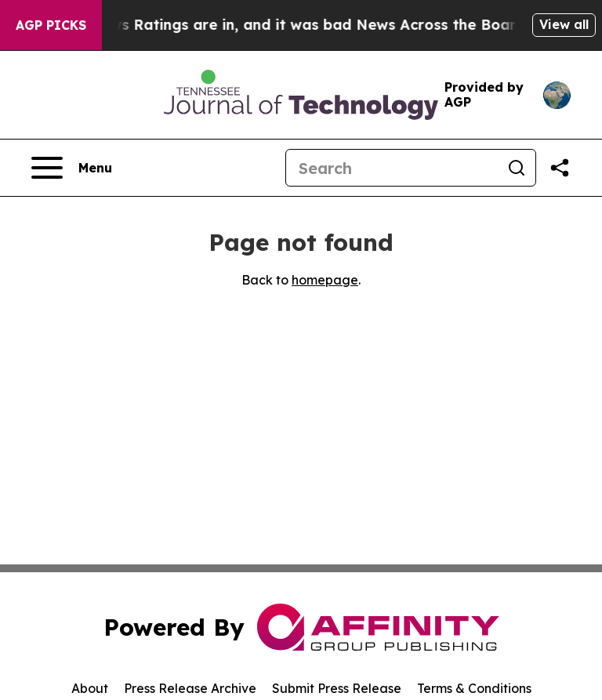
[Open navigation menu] (72, 168)
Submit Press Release (337, 688)
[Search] (392, 168)
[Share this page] (560, 168)
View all (564, 24)
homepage (325, 280)
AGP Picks (51, 25)
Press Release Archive (190, 688)
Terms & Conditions (474, 688)
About (90, 688)
